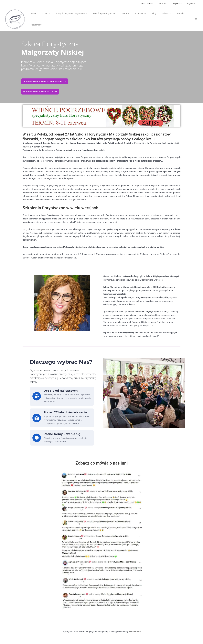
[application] (47, 14)
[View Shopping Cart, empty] (196, 19)
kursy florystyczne (41, 229)
